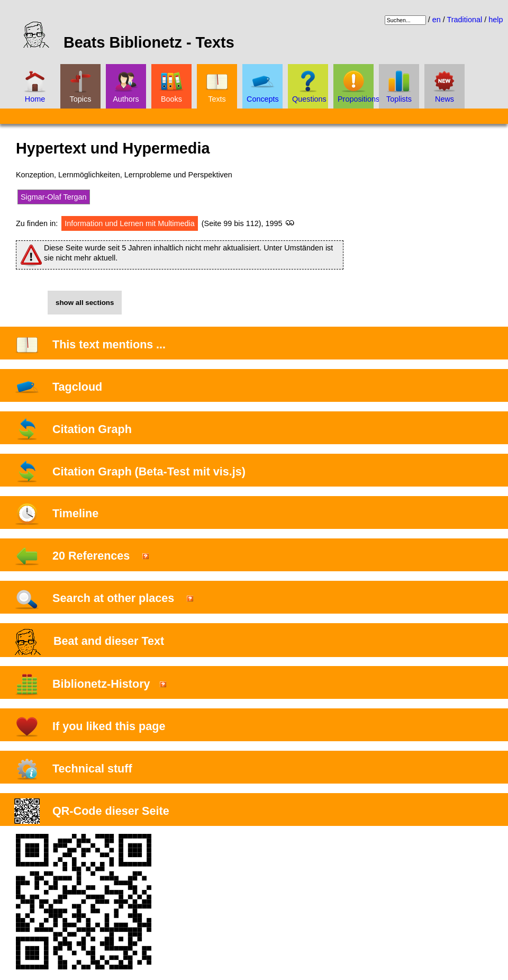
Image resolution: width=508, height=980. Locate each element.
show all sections (85, 303)
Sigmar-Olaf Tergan (54, 197)
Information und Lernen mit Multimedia (130, 223)
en (437, 20)
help (496, 20)
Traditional (465, 20)
